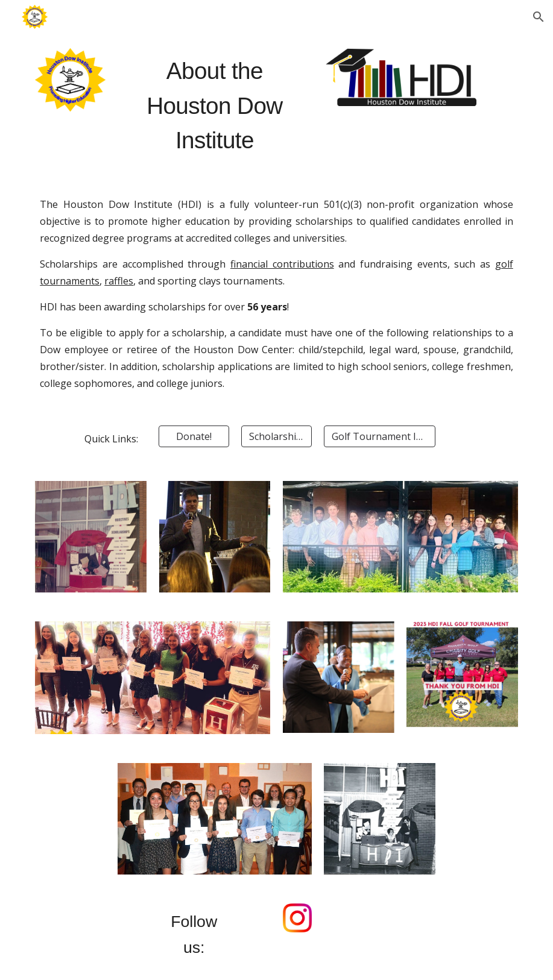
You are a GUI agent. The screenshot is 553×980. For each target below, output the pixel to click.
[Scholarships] (276, 436)
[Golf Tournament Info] (380, 436)
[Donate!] (194, 436)
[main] (215, 105)
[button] (539, 17)
